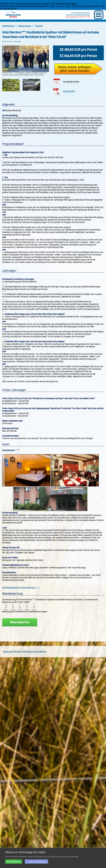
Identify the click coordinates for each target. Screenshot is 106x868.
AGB (24, 652)
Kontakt (17, 652)
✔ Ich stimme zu (14, 862)
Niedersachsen (25, 26)
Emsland (39, 26)
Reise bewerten (20, 622)
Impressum (8, 652)
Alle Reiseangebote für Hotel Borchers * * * (21, 588)
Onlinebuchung (8, 26)
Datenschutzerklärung (37, 652)
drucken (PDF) (69, 91)
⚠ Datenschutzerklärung (36, 862)
